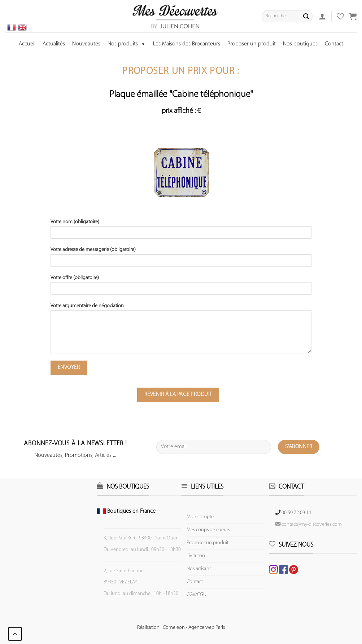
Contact (334, 44)
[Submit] (306, 16)
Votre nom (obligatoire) (181, 231)
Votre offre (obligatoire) (181, 287)
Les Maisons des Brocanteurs (187, 44)
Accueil (27, 44)
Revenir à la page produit (178, 394)
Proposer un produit (252, 44)
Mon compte (200, 517)
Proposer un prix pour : (181, 72)
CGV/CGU (197, 595)
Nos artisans (199, 569)
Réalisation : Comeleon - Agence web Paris (181, 628)
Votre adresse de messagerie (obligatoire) (181, 259)
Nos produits (127, 44)
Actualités (54, 44)
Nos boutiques (300, 44)
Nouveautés (86, 44)
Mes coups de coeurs (208, 530)
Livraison (196, 556)
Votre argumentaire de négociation (181, 331)
